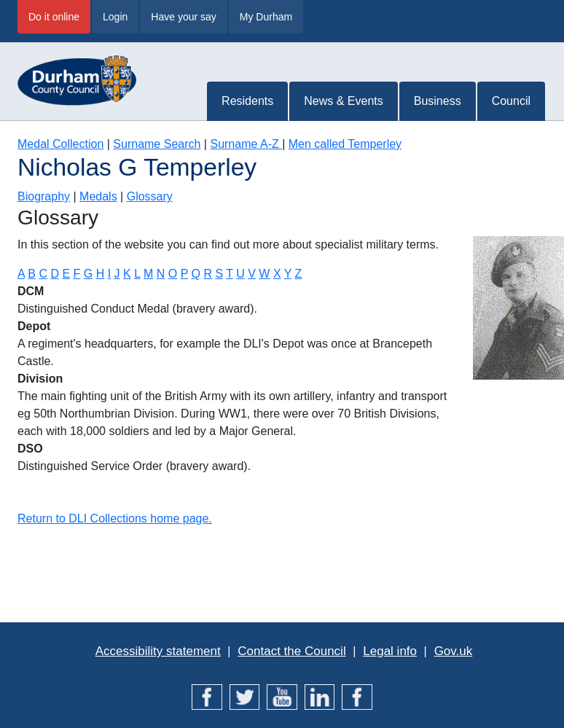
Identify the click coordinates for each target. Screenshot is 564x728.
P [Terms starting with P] (184, 274)
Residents (247, 101)
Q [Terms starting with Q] (195, 274)
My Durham (266, 17)
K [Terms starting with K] (127, 274)
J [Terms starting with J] (117, 274)
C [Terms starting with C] (43, 274)
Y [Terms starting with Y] (288, 274)
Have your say (183, 17)
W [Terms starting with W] (264, 274)
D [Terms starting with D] (55, 274)
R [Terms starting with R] (208, 274)
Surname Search (157, 144)
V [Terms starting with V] (252, 274)
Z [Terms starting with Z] (299, 274)
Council (511, 101)
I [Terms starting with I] (109, 274)
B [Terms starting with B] (32, 274)
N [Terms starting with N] (161, 274)
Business (438, 101)
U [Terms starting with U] (240, 274)
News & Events (343, 101)
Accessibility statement (158, 651)
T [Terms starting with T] (229, 274)
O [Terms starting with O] (173, 274)
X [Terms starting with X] (277, 274)
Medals (98, 196)
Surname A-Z (246, 144)
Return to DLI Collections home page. (115, 518)
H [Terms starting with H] (101, 274)
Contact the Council (291, 651)
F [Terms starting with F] (77, 274)
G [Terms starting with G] (88, 274)
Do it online (54, 17)
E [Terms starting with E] (66, 274)
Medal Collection (60, 144)
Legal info (390, 651)
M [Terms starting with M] (148, 274)
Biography (44, 196)
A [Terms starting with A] (21, 274)
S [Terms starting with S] (219, 274)
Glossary (150, 196)
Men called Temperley (345, 144)
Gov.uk (454, 651)
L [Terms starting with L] (137, 274)
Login (115, 17)
